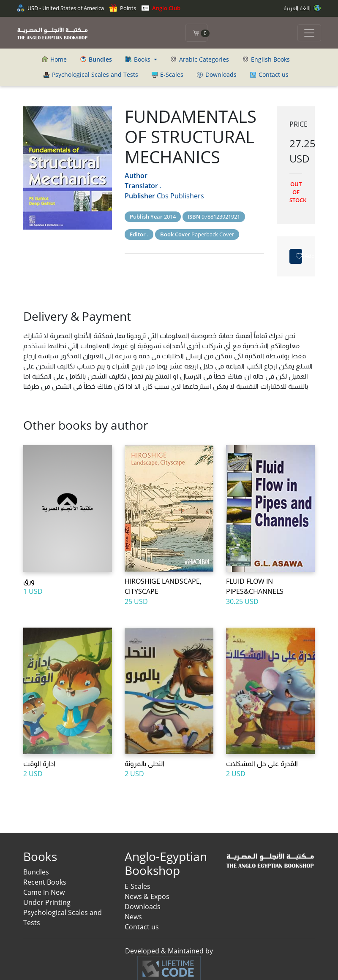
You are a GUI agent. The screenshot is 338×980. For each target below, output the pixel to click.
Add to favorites (298, 256)
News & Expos (147, 896)
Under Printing (47, 902)
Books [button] (139, 59)
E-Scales (168, 74)
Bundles (36, 872)
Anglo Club (161, 8)
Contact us (269, 74)
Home (54, 59)
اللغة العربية (302, 8)
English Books (266, 59)
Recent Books (45, 882)
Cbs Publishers (180, 196)
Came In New (44, 892)
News (133, 917)
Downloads (217, 74)
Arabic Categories (200, 59)
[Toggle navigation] (309, 33)
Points (123, 8)
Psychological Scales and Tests (91, 74)
